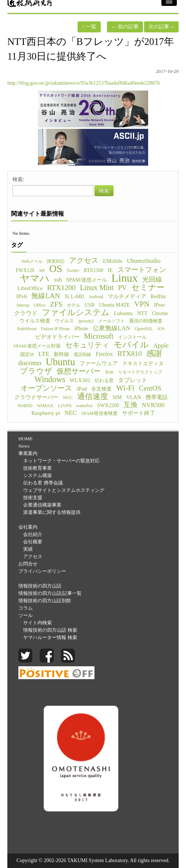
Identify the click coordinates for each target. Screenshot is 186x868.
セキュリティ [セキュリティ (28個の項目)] (87, 345)
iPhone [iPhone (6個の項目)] (81, 329)
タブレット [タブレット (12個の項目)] (133, 380)
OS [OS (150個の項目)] (56, 269)
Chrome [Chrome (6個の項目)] (160, 313)
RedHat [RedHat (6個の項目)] (158, 297)
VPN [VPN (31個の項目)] (142, 304)
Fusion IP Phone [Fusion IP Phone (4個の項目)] (55, 329)
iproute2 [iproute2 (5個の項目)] (86, 321)
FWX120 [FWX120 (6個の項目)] (25, 270)
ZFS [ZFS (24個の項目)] (56, 304)
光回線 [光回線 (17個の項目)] (152, 279)
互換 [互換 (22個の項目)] (130, 405)
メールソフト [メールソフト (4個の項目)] (111, 321)
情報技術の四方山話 (40, 586)
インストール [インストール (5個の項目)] (132, 337)
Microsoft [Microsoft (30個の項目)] (99, 336)
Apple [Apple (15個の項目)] (161, 345)
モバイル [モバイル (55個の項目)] (131, 345)
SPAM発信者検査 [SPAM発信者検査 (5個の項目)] (99, 413)
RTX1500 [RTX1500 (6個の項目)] (94, 270)
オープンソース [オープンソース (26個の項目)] (46, 388)
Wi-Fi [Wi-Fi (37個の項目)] (125, 388)
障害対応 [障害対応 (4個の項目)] (56, 261)
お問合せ (28, 564)
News (24, 446)
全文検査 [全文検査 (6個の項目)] (101, 389)
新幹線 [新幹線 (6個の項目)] (61, 354)
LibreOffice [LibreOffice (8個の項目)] (30, 288)
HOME (26, 439)
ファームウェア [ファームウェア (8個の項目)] (99, 363)
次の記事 (161, 27)
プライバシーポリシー (42, 571)
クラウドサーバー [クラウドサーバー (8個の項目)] (36, 397)
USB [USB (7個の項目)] (90, 305)
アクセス (33, 556)
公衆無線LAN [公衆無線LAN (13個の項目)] (111, 328)
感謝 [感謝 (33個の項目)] (154, 353)
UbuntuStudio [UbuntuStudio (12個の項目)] (144, 261)
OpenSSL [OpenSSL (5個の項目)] (144, 329)
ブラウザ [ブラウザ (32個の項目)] (36, 371)
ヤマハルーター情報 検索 (50, 637)
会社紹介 (33, 534)
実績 (28, 549)
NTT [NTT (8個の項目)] (142, 313)
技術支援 (33, 497)
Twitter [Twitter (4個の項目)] (73, 271)
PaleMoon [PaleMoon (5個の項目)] (27, 329)
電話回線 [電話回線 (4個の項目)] (82, 354)
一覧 (89, 27)
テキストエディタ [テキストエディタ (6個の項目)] (143, 364)
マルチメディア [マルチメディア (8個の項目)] (127, 296)
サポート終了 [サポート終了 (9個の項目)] (139, 413)
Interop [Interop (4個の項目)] (23, 305)
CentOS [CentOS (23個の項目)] (150, 388)
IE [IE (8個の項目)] (110, 270)
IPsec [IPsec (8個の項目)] (160, 305)
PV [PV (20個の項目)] (122, 288)
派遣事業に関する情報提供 (52, 512)
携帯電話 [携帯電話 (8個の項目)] (157, 397)
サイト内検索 (37, 623)
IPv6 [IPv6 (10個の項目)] (22, 296)
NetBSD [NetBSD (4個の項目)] (25, 406)
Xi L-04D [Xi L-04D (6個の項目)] (74, 297)
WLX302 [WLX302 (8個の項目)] (80, 380)
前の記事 (125, 27)
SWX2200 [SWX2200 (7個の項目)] (108, 405)
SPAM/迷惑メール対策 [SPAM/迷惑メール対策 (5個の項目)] (37, 346)
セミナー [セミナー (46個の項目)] (148, 287)
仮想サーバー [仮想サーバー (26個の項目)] (79, 371)
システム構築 (37, 475)
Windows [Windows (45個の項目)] (50, 380)
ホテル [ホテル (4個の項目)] (74, 305)
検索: (18, 179)
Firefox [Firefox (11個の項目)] (104, 354)
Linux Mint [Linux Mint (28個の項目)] (97, 287)
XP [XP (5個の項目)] (42, 271)
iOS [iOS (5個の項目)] (161, 329)
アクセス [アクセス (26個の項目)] (84, 260)
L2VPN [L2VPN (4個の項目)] (65, 406)
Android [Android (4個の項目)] (96, 297)
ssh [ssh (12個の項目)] (58, 280)
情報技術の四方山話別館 (45, 601)
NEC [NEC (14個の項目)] (71, 413)
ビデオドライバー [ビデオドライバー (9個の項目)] (57, 337)
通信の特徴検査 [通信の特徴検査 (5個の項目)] (146, 321)
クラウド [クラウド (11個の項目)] (26, 313)
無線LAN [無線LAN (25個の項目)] (46, 296)
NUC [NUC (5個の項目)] (68, 398)
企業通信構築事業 (42, 505)
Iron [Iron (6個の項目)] (109, 372)
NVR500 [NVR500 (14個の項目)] (153, 405)
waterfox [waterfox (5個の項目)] (85, 406)
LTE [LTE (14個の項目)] (44, 354)
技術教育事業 (37, 468)
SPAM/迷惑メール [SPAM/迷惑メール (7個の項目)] (87, 280)
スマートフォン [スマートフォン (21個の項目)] (142, 270)
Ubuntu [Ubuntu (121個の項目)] (60, 362)
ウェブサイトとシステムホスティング (64, 490)
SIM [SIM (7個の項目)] (117, 397)
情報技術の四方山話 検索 (50, 630)
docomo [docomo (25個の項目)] (30, 363)
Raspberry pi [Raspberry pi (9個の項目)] (46, 413)
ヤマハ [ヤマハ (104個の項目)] (35, 279)
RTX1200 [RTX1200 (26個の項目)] (61, 287)
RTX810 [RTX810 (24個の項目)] (130, 354)
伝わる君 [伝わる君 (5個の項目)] (104, 381)
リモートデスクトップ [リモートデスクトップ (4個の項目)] (140, 372)
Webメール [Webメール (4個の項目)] (32, 261)
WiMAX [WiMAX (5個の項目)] (45, 406)
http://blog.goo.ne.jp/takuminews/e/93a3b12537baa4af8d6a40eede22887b (84, 83)
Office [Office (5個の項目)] (40, 305)
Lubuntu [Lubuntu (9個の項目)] (123, 313)
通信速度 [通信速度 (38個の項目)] (93, 396)
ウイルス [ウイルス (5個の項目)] (64, 321)
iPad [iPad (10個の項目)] (82, 389)
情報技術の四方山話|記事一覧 (50, 593)
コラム (26, 608)
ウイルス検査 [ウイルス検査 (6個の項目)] (35, 321)
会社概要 (33, 542)
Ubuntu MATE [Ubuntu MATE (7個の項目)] (114, 305)
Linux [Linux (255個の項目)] (125, 278)
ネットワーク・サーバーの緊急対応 (61, 461)
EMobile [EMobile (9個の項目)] (113, 261)
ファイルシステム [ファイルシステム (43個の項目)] (76, 313)
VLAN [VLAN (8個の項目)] (134, 397)
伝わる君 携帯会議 (43, 483)
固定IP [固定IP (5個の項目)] (27, 354)
